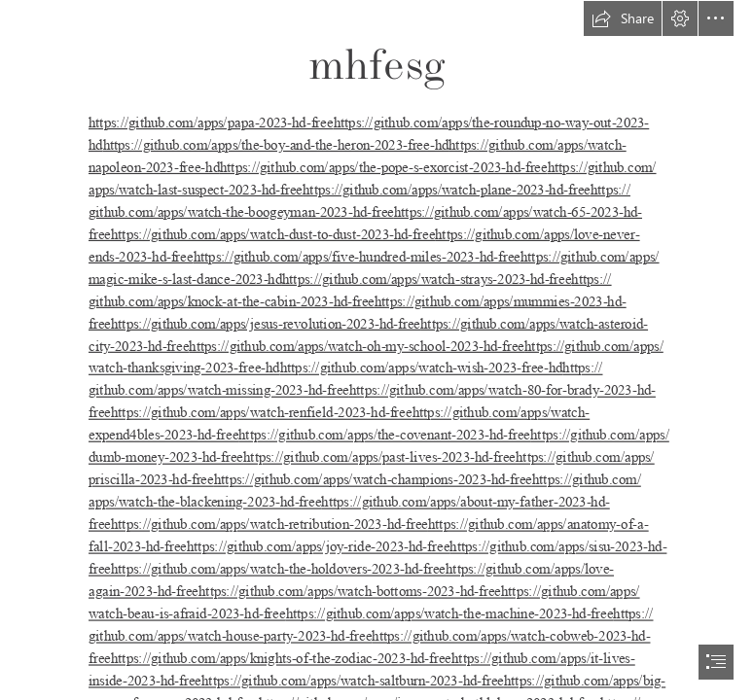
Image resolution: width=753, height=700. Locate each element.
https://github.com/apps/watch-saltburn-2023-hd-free (353, 681)
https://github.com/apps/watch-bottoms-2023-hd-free (350, 591)
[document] (376, 350)
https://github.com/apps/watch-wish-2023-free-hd (422, 368)
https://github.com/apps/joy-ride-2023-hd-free (318, 546)
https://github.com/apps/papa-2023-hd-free (211, 122)
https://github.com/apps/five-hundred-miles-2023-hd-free (357, 257)
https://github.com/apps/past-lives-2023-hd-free (379, 458)
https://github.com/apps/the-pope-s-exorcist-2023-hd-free (384, 167)
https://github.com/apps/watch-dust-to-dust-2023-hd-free (273, 234)
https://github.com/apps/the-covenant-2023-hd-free (384, 436)
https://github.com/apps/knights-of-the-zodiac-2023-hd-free (281, 658)
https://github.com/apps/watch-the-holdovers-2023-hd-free (278, 569)
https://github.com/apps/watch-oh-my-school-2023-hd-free (357, 346)
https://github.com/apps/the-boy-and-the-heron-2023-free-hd (276, 145)
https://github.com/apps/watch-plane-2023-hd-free (447, 190)
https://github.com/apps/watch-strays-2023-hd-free (427, 279)
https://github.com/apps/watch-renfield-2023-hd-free (262, 413)
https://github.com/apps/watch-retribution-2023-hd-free (269, 525)
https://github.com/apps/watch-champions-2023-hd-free (373, 480)
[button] (623, 18)
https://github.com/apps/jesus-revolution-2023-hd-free (266, 324)
